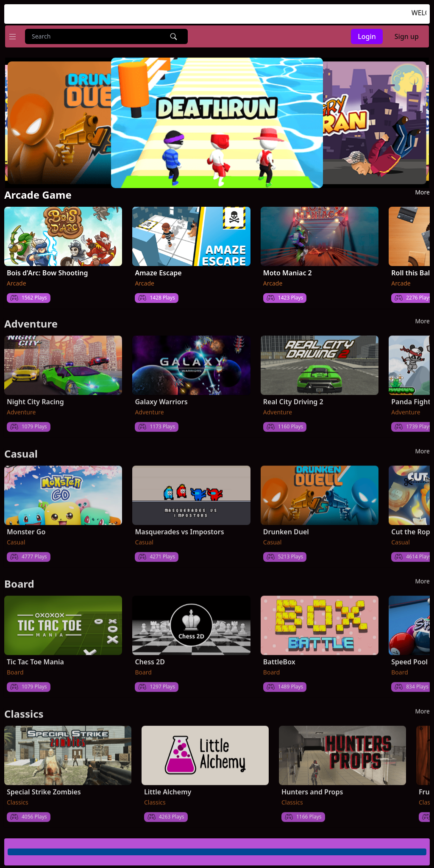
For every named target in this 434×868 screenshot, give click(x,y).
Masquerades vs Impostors (179, 528)
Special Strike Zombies (44, 788)
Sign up (407, 36)
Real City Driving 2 (293, 398)
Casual (16, 538)
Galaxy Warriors (161, 398)
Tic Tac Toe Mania (35, 658)
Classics (18, 798)
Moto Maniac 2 (288, 272)
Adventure (21, 408)
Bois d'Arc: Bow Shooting (47, 272)
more (422, 192)
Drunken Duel (286, 528)
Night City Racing (35, 398)
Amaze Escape (158, 272)
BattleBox (279, 658)
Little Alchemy (168, 788)
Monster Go (26, 528)
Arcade (17, 283)
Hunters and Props (312, 788)
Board (15, 668)
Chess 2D (150, 658)
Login (367, 36)
